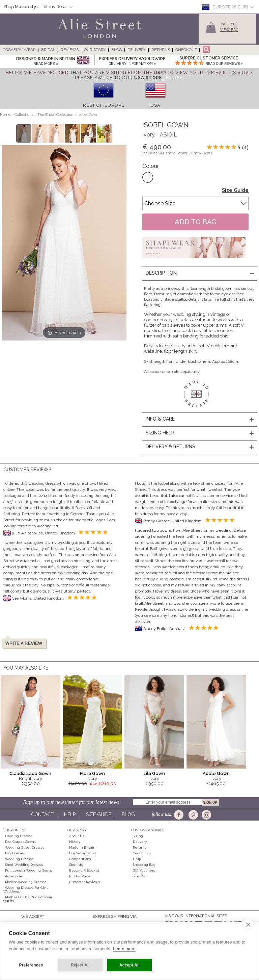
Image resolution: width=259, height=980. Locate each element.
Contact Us (142, 853)
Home (5, 115)
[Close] (175, 78)
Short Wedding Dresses (24, 865)
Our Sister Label (82, 853)
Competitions (80, 859)
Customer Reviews (84, 882)
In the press (80, 876)
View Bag (229, 30)
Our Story (95, 50)
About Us (77, 836)
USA (155, 105)
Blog (117, 50)
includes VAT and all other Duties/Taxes (177, 153)
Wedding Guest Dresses (25, 847)
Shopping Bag (144, 865)
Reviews (70, 50)
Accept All (129, 965)
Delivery (137, 50)
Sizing (138, 836)
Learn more (124, 949)
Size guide (99, 814)
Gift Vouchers (144, 870)
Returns (161, 50)
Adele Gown (216, 773)
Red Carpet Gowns (20, 842)
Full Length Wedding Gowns (29, 870)
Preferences (31, 965)
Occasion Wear (19, 50)
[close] (248, 924)
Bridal (48, 50)
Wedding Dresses (19, 859)
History (75, 842)
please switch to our (118, 78)
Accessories (14, 876)
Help (70, 814)
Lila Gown (154, 773)
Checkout (186, 50)
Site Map (140, 876)
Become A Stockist (84, 870)
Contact (42, 814)
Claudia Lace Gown (30, 773)
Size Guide (235, 190)
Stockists (76, 865)
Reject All (80, 965)
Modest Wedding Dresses (26, 882)
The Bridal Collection (55, 115)
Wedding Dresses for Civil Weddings (25, 889)
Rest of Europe (104, 105)
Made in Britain (82, 847)
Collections (24, 115)
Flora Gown (92, 773)
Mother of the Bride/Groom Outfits (28, 899)
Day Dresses (15, 853)
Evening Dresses (19, 836)
